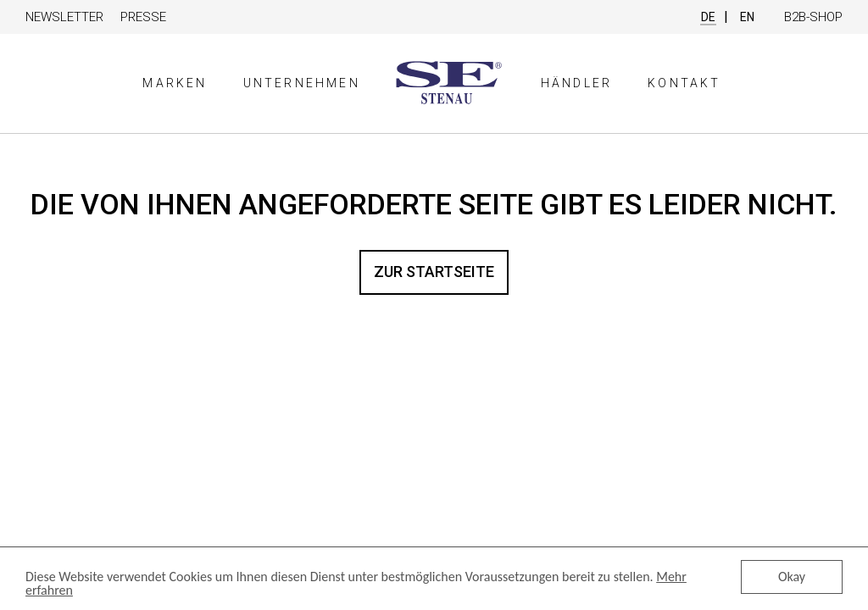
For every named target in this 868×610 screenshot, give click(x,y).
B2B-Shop (813, 17)
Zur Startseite (434, 272)
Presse (143, 17)
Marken (175, 83)
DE (708, 17)
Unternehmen (302, 83)
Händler (576, 83)
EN (747, 17)
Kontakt (684, 83)
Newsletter (64, 17)
